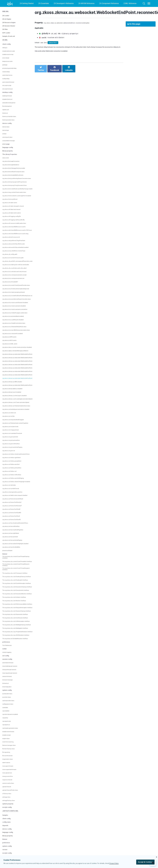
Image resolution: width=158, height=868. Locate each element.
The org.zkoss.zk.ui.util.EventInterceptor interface (17, 581)
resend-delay (7, 54)
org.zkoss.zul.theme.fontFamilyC (15, 484)
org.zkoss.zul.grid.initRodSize (14, 426)
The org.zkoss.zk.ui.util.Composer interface (15, 567)
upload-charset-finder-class (13, 821)
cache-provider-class (10, 731)
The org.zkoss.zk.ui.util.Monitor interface (14, 610)
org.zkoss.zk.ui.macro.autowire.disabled (17, 288)
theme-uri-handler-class (11, 99)
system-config (9, 721)
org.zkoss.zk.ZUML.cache (12, 326)
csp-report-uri (8, 755)
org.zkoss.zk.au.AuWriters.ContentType (17, 233)
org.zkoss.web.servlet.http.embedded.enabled (20, 229)
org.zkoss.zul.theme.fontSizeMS (15, 495)
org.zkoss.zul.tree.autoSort (12, 519)
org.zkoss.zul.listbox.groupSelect (15, 443)
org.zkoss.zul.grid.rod (10, 433)
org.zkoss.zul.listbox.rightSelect (14, 440)
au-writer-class (8, 728)
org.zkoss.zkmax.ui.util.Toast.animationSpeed (19, 384)
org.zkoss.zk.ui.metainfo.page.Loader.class (19, 295)
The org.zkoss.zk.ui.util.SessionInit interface (15, 633)
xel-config (7, 686)
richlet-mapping (8, 683)
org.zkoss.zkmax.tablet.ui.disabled (15, 371)
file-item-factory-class (11, 779)
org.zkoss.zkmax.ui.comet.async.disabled (18, 378)
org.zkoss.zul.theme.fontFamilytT (15, 488)
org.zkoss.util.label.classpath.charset (16, 188)
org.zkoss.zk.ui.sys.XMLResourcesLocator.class (21, 312)
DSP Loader (8, 13)
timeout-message (9, 711)
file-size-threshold (9, 786)
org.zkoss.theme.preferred (12, 181)
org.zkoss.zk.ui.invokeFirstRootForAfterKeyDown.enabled (24, 278)
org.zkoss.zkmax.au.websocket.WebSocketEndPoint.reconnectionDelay (29, 357)
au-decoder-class (9, 724)
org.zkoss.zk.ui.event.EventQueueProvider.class (20, 267)
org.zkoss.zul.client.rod (11, 395)
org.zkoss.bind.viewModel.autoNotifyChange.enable (22, 171)
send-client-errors (9, 57)
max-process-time (9, 807)
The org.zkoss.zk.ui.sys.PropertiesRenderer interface (17, 658)
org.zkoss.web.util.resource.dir (14, 219)
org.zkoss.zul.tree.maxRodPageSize (16, 512)
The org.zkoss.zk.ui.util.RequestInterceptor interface (17, 622)
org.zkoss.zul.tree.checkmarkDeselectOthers (19, 505)
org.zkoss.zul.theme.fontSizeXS (14, 502)
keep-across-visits (10, 43)
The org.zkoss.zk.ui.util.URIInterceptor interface (17, 642)
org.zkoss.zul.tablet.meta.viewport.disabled (19, 477)
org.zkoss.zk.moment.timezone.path (16, 240)
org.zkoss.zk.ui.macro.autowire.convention (18, 291)
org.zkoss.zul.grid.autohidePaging (15, 429)
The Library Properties (12, 136)
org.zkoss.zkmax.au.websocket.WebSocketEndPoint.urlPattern (26, 367)
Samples (6, 847)
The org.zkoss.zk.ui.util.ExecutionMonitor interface (16, 599)
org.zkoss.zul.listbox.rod (12, 453)
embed (5, 116)
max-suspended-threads (12, 800)
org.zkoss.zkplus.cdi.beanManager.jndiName (19, 333)
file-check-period (9, 88)
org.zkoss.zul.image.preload (13, 412)
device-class (7, 109)
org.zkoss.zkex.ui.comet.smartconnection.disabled (21, 329)
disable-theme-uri (9, 81)
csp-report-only (8, 752)
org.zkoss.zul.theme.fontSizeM (14, 491)
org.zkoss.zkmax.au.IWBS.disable (15, 364)
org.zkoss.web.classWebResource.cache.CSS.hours (22, 212)
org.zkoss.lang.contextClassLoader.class (18, 174)
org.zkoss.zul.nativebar (11, 467)
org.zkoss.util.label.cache (12, 185)
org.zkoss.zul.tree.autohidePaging (15, 522)
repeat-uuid (7, 92)
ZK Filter (6, 10)
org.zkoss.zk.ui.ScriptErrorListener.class (17, 305)
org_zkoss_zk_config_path (13, 236)
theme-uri (6, 95)
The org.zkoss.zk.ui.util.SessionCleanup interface (17, 628)
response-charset (9, 810)
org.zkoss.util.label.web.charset (14, 192)
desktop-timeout (9, 78)
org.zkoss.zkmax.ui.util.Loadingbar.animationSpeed (21, 381)
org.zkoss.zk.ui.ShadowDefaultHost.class (18, 309)
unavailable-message (10, 123)
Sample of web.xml (11, 17)
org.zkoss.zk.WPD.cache (12, 319)
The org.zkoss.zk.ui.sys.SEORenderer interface (16, 663)
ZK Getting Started (27, 3)
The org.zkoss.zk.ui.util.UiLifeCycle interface (15, 637)
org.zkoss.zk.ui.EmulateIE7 (12, 264)
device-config (8, 105)
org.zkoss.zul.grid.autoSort (12, 419)
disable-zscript (8, 766)
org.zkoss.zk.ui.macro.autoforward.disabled (19, 285)
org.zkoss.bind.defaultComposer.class (17, 154)
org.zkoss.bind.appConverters (14, 143)
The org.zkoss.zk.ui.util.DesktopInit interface (16, 577)
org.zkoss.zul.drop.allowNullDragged (16, 402)
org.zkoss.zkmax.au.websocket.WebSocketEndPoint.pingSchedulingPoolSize (32, 347)
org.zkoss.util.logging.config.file (14, 198)
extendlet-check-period (11, 85)
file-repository (8, 783)
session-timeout (9, 707)
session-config (9, 690)
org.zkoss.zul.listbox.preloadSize (15, 450)
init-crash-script (8, 68)
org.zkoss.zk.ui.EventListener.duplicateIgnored (20, 271)
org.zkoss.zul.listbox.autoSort (14, 446)
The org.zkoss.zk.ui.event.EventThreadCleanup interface (18, 541)
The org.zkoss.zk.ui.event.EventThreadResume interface (18, 555)
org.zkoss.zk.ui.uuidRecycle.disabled (16, 302)
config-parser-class (10, 735)
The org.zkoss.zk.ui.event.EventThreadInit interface (16, 548)
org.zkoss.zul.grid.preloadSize (14, 422)
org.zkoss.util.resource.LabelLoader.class (18, 205)
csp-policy (6, 748)
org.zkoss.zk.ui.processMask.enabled (17, 298)
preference (7, 673)
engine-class (7, 769)
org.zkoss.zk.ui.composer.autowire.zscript (18, 257)
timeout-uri (6, 714)
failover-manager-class (11, 776)
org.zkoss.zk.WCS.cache (12, 322)
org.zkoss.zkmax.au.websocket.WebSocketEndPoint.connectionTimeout (29, 336)
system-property (10, 834)
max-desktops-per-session (13, 697)
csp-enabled (7, 742)
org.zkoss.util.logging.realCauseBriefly (17, 202)
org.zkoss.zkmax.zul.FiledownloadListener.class (21, 388)
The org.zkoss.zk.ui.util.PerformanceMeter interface (17, 615)
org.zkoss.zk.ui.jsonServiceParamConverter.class (21, 281)
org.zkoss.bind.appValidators (13, 147)
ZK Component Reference (109, 3)
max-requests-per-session (13, 704)
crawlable (6, 738)
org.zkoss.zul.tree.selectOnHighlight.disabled (19, 526)
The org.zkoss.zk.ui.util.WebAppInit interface (16, 652)
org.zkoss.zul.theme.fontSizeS (14, 498)
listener (6, 536)
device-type (7, 112)
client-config (8, 26)
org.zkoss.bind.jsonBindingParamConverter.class (21, 161)
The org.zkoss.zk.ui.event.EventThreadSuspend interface (19, 561)
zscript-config (9, 838)
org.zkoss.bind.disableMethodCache (16, 157)
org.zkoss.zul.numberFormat (13, 471)
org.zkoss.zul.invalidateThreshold (15, 415)
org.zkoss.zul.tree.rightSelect (13, 515)
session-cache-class (10, 814)
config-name (8, 854)
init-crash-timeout (9, 71)
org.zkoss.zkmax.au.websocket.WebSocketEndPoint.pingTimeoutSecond (30, 343)
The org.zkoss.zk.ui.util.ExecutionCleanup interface (16, 587)
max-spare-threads (10, 797)
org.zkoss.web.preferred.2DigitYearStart (17, 223)
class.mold (6, 140)
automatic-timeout (9, 693)
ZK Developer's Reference (64, 3)
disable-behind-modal (11, 33)
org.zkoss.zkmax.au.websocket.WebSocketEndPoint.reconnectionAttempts (31, 353)
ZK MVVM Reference (86, 3)
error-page (7, 126)
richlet (5, 679)
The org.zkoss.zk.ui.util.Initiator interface (14, 605)
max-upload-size (9, 804)
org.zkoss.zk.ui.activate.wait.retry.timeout (18, 254)
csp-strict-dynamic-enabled (13, 745)
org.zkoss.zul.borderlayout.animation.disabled (20, 391)
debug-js (6, 30)
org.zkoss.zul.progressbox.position (16, 474)
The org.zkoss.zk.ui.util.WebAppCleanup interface (17, 647)
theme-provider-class (11, 102)
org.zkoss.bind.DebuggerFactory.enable (17, 150)
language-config (10, 129)
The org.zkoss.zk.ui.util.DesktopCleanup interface (17, 572)
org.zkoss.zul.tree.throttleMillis (14, 529)
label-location (8, 793)
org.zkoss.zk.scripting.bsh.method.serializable (20, 247)
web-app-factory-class (11, 831)
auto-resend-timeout (10, 64)
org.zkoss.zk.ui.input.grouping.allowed (17, 274)
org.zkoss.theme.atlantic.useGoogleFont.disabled (21, 178)
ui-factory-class (8, 824)
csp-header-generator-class (13, 759)
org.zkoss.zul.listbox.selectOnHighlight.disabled (21, 464)
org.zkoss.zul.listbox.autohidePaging (16, 460)
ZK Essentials (44, 3)
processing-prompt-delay (12, 50)
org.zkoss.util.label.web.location (14, 195)
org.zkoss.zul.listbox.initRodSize (15, 457)
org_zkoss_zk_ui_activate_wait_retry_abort (19, 250)
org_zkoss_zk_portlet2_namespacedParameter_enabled (24, 243)
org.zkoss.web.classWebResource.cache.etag (20, 216)
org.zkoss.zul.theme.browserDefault (16, 481)
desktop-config (9, 74)
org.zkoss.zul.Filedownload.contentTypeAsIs (19, 405)
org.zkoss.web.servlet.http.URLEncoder (17, 226)
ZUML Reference (130, 3)
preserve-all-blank (9, 533)
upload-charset (8, 817)
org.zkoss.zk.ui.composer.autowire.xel (17, 260)
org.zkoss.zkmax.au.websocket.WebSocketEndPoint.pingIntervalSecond (30, 340)
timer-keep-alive (9, 717)
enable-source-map (10, 37)
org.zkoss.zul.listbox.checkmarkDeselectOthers (20, 436)
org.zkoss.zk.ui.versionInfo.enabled (16, 316)
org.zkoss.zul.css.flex (11, 398)
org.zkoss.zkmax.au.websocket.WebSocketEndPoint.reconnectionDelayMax (31, 360)
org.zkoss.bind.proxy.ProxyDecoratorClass (18, 167)
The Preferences (9, 676)
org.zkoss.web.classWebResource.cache (18, 209)
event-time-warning (10, 773)
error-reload (7, 40)
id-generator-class (9, 790)
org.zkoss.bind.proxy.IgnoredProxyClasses (19, 164)
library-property (9, 133)
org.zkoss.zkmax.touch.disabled (14, 374)
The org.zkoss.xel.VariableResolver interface (16, 668)
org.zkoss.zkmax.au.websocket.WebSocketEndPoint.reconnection (27, 350)
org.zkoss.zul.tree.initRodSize (14, 508)
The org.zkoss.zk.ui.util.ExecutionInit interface (16, 593)
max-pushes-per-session (12, 700)
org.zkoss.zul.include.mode (13, 409)
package (6, 47)
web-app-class (8, 828)
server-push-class (9, 119)
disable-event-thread (10, 762)
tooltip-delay (7, 61)
